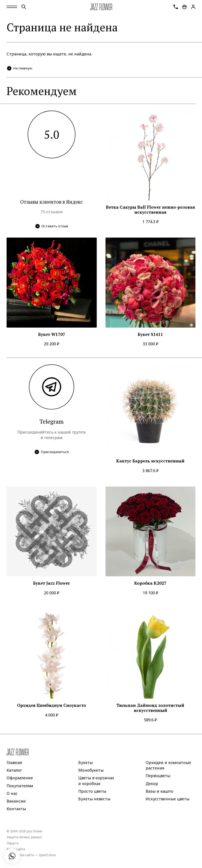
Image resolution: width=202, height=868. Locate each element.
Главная (14, 762)
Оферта (13, 843)
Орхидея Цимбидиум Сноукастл (52, 705)
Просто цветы (92, 791)
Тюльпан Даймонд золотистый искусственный (150, 708)
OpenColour (47, 855)
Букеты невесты (94, 799)
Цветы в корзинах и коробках (96, 781)
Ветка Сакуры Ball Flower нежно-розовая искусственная (150, 210)
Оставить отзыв (52, 226)
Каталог (14, 770)
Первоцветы (158, 776)
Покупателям (20, 785)
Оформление (20, 778)
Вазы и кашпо (159, 791)
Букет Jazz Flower (52, 583)
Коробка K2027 (150, 583)
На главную (20, 68)
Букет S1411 (150, 334)
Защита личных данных (24, 837)
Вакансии (16, 801)
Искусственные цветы (167, 799)
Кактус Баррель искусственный (150, 461)
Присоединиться (52, 452)
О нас (12, 793)
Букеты (86, 762)
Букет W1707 (52, 334)
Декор (152, 783)
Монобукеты (91, 770)
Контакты (16, 809)
